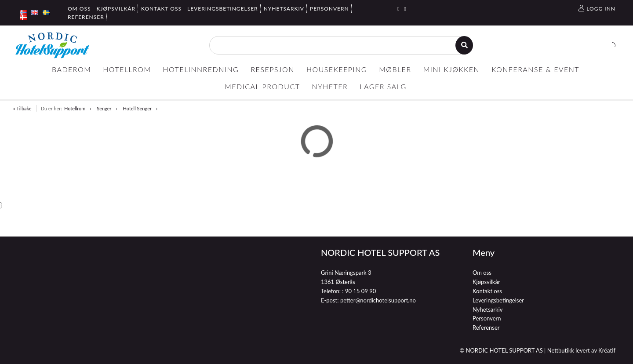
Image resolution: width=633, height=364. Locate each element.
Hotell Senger (137, 108)
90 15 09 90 (360, 291)
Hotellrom (75, 108)
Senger (104, 108)
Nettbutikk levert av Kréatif (581, 350)
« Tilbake (22, 108)
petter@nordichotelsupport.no (378, 300)
